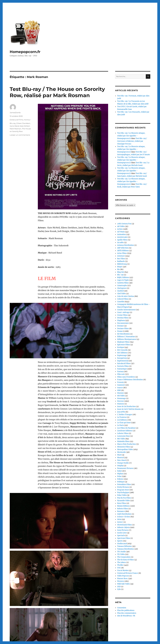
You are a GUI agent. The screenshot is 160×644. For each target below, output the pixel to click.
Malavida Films (123, 441)
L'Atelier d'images (125, 415)
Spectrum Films (124, 538)
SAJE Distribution (124, 514)
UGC (119, 568)
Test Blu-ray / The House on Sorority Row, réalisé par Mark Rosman (57, 92)
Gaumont (121, 385)
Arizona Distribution (126, 245)
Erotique (121, 347)
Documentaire (123, 323)
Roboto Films (123, 509)
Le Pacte (121, 425)
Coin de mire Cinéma (126, 296)
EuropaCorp (122, 358)
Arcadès (120, 243)
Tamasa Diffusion (124, 546)
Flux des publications (126, 610)
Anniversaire (122, 237)
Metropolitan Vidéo (125, 449)
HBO (119, 390)
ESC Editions (122, 353)
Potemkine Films (124, 484)
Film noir (121, 374)
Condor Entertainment (126, 310)
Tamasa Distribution (126, 549)
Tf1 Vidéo (121, 554)
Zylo (119, 589)
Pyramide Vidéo (124, 501)
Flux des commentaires (127, 613)
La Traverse (122, 417)
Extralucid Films (16, 120)
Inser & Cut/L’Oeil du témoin (129, 409)
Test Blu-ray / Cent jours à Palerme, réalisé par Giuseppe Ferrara (132, 141)
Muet (119, 455)
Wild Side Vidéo (123, 584)
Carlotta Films (123, 283)
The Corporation (124, 557)
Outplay (120, 466)
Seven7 (120, 522)
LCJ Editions (122, 420)
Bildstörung (122, 264)
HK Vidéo (121, 396)
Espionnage (122, 355)
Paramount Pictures (125, 468)
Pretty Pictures (123, 487)
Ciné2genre (122, 288)
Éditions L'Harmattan (126, 337)
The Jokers (122, 562)
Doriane (120, 326)
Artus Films (122, 253)
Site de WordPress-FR (126, 616)
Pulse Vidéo (122, 495)
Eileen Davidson (23, 123)
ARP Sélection (123, 248)
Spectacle (121, 536)
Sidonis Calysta (123, 527)
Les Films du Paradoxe (126, 428)
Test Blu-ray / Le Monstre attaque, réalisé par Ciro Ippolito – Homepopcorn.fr (131, 136)
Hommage (121, 398)
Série (119, 519)
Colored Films (123, 299)
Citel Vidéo (121, 294)
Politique (121, 482)
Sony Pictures (123, 530)
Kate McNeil (25, 126)
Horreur (27, 120)
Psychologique (123, 493)
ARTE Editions (123, 251)
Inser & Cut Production (126, 406)
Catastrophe (122, 286)
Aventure (121, 256)
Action (120, 229)
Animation (122, 234)
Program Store (123, 490)
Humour (121, 404)
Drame (120, 331)
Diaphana (121, 320)
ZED (119, 587)
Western (121, 581)
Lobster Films (123, 433)
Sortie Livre (122, 533)
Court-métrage (123, 312)
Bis (118, 269)
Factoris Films (123, 366)
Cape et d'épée (123, 280)
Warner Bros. (123, 579)
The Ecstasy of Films (126, 560)
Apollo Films (122, 240)
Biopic (120, 267)
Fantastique (122, 369)
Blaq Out (121, 272)
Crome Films (122, 315)
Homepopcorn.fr (25, 52)
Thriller (120, 565)
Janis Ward (14, 126)
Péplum (120, 474)
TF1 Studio (121, 552)
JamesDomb (15, 113)
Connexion (122, 608)
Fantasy (120, 372)
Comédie (121, 302)
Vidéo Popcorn (123, 576)
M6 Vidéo (121, 439)
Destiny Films (123, 318)
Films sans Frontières (126, 377)
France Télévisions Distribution (130, 380)
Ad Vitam (121, 232)
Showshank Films (125, 525)
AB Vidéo (121, 226)
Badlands (121, 261)
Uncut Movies (123, 570)
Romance (121, 511)
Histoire (121, 393)
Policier (120, 479)
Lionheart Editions (125, 431)
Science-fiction (124, 517)
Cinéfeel (120, 291)
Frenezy (120, 382)
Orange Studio (123, 463)
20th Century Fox (124, 224)
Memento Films (124, 447)
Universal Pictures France (128, 573)
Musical (120, 458)
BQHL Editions (123, 277)
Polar (119, 476)
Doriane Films (123, 329)
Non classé (122, 460)
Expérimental (123, 361)
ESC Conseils (122, 350)
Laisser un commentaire (20, 135)
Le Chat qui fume (124, 423)
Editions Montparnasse (127, 339)
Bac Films (121, 259)
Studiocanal (122, 544)
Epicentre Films (124, 345)
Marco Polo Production (127, 444)
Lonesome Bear (124, 436)
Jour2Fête (121, 412)
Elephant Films (123, 342)
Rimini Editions (124, 506)
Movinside (121, 452)
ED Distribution (124, 334)
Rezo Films (122, 503)
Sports (120, 541)
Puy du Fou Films (124, 498)
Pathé (119, 471)
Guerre (120, 388)
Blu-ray (13, 123)
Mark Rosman (15, 129)
